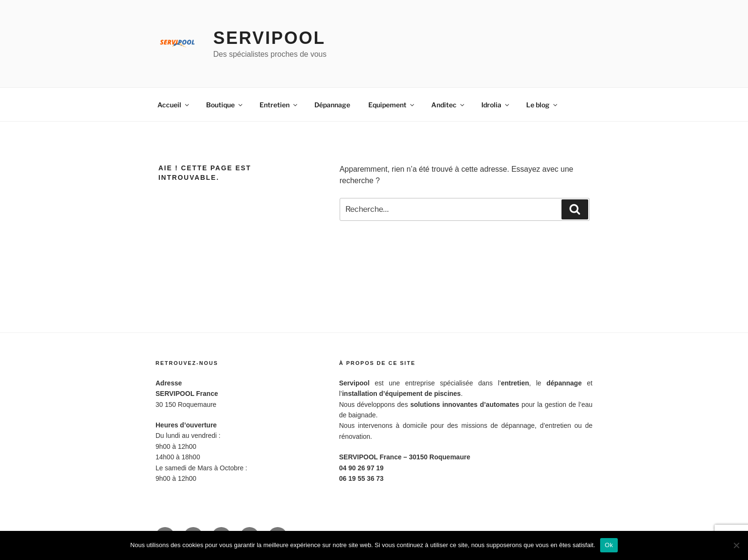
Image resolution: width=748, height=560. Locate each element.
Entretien (279, 105)
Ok (609, 545)
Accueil (174, 105)
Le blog (542, 105)
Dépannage (332, 105)
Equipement (392, 105)
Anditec (448, 105)
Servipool (269, 38)
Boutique (225, 105)
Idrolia (496, 105)
